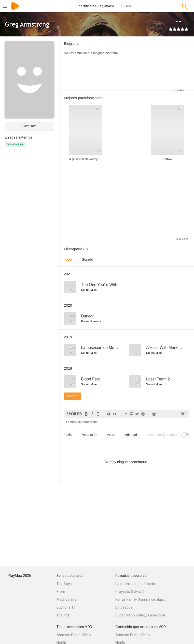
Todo (68, 259)
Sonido (88, 259)
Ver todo (72, 396)
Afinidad (131, 435)
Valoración (90, 435)
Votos (111, 435)
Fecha (68, 435)
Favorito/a (29, 126)
